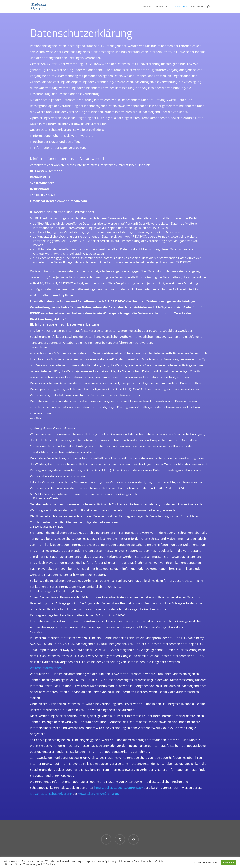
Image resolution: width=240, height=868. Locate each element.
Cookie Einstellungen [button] (206, 862)
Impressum (162, 7)
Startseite (146, 7)
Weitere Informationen (46, 668)
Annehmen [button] (228, 862)
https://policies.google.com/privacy (119, 788)
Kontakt (195, 7)
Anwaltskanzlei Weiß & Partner (100, 794)
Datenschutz (180, 7)
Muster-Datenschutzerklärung (51, 794)
